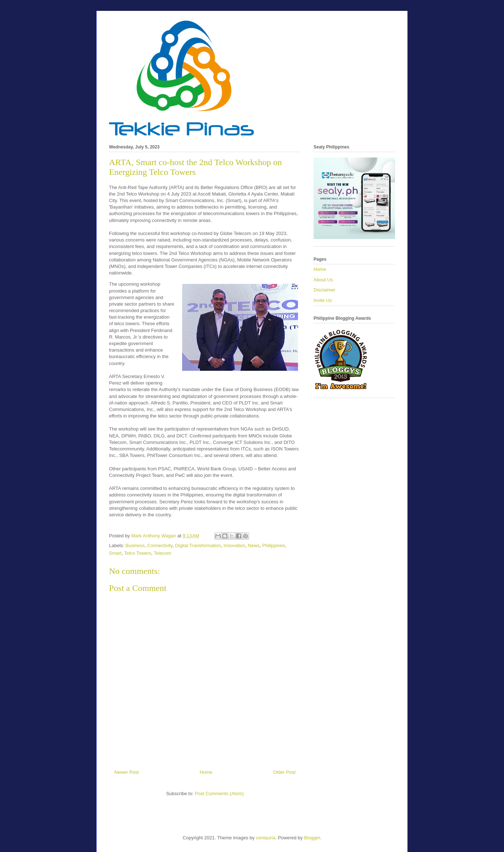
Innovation (234, 545)
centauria (266, 838)
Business (135, 545)
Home (206, 772)
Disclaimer (325, 290)
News (254, 545)
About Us (323, 280)
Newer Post (127, 772)
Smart (115, 553)
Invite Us (323, 300)
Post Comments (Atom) (219, 794)
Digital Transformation (198, 545)
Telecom (163, 553)
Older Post (284, 772)
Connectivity (160, 545)
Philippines (274, 545)
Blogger (312, 838)
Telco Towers (138, 553)
